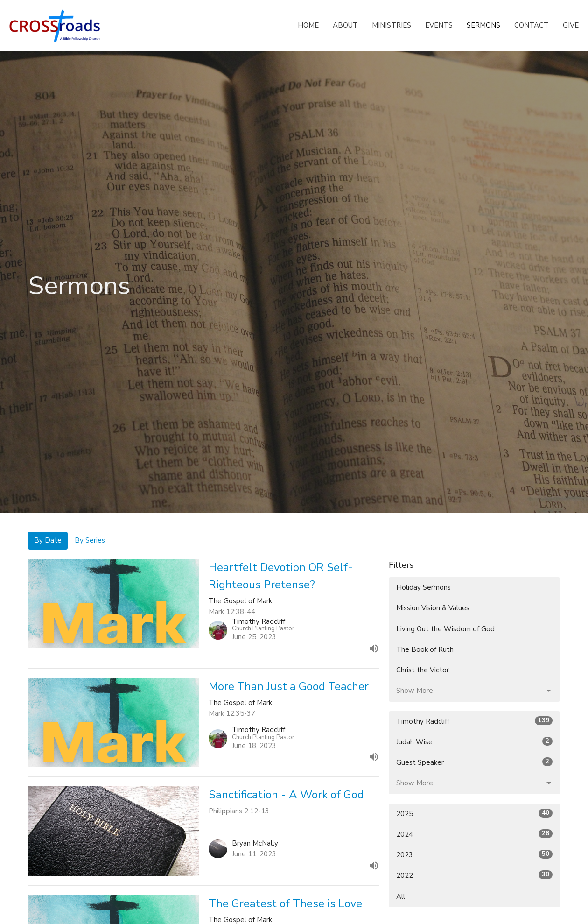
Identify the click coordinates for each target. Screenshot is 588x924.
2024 (474, 834)
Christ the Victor (423, 670)
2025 (474, 814)
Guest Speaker (474, 762)
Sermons (483, 25)
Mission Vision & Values (433, 608)
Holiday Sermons (423, 587)
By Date (48, 540)
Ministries (392, 25)
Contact (532, 25)
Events (439, 25)
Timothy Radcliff (474, 721)
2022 (474, 875)
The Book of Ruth (425, 649)
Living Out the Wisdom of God (445, 629)
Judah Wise (474, 742)
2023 (474, 855)
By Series (90, 540)
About (345, 25)
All (401, 896)
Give (571, 25)
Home (308, 25)
